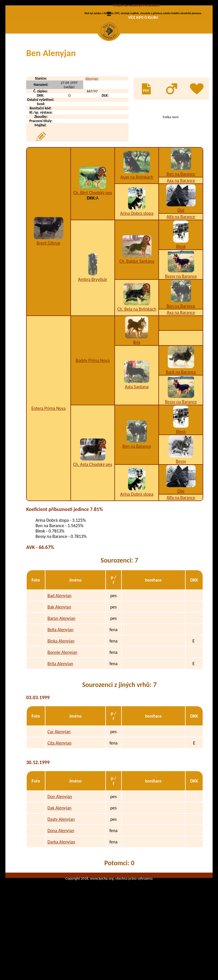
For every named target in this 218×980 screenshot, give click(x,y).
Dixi (181, 258)
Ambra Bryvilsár (93, 327)
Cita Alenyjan (59, 791)
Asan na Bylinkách (137, 225)
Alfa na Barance (181, 265)
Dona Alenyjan (61, 878)
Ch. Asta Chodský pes (93, 512)
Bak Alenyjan (59, 655)
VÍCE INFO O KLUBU (143, 17)
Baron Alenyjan (61, 666)
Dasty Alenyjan (61, 867)
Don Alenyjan (60, 844)
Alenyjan (92, 126)
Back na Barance (181, 420)
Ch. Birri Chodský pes (93, 240)
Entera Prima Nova (49, 456)
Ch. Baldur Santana (137, 309)
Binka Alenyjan (61, 689)
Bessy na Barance (181, 324)
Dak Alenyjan (59, 856)
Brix (137, 390)
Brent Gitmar (49, 291)
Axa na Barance (181, 228)
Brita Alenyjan (60, 711)
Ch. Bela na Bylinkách (137, 357)
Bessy (181, 509)
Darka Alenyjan (61, 890)
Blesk (181, 294)
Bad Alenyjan (59, 643)
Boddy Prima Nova (93, 408)
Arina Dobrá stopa (137, 261)
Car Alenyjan (59, 779)
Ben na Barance (181, 222)
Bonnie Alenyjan (62, 700)
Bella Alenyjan (60, 677)
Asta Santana (137, 435)
